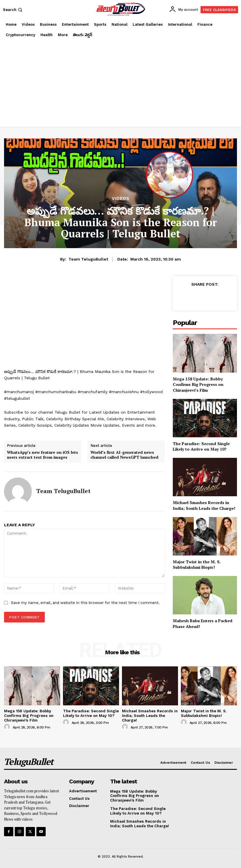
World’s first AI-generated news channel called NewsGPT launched (124, 455)
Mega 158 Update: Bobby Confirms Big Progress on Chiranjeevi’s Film (198, 384)
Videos (121, 199)
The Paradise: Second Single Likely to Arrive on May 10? (201, 446)
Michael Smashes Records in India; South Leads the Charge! (204, 505)
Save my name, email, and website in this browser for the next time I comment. (85, 603)
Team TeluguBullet (88, 259)
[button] (13, 10)
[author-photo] (8, 727)
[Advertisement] (120, 83)
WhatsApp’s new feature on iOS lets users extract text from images (42, 455)
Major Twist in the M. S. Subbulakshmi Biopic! (197, 565)
